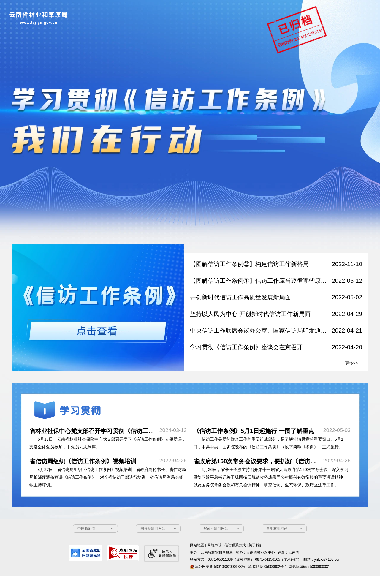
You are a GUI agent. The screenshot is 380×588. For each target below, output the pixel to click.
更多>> (351, 363)
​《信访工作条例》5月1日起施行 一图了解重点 (254, 431)
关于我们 (256, 545)
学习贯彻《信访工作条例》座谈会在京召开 (246, 347)
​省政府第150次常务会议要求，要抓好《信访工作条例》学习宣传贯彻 (284, 461)
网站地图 (197, 545)
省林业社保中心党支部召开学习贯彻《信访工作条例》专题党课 (113, 431)
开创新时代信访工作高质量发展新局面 (240, 297)
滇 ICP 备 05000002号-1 (267, 567)
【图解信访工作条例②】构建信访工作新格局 (249, 264)
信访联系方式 (235, 545)
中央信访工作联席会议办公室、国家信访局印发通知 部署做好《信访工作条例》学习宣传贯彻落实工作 (259, 331)
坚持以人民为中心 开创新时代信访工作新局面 (250, 314)
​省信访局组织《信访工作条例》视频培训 (83, 461)
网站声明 (214, 545)
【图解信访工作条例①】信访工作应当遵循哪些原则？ (259, 281)
